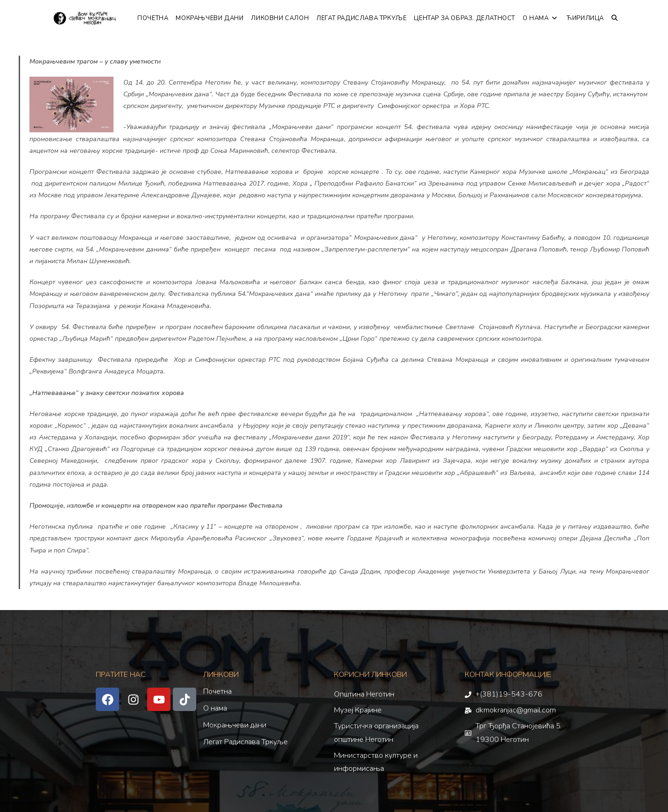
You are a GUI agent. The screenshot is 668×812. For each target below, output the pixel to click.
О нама (215, 708)
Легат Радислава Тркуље (245, 742)
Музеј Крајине (358, 710)
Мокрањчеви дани (235, 725)
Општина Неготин (364, 694)
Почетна (217, 691)
